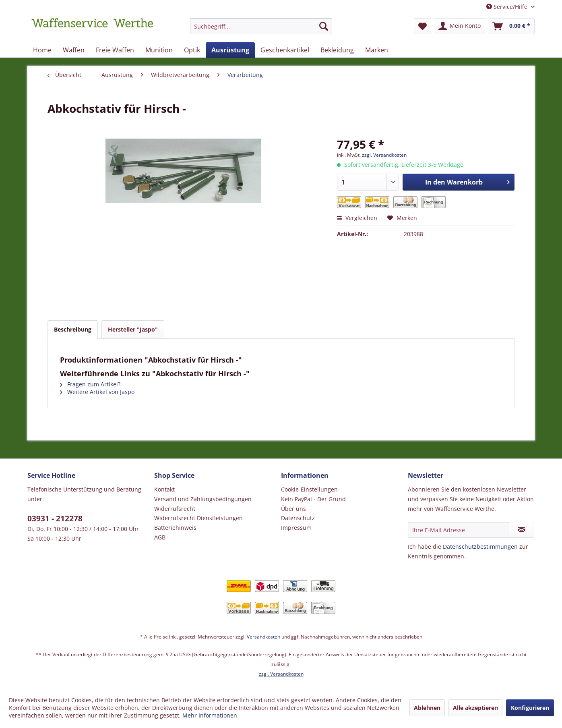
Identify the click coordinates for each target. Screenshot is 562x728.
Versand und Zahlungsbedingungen (203, 499)
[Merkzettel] (423, 26)
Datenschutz (298, 518)
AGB (160, 537)
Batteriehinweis (175, 528)
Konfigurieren (530, 708)
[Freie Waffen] (115, 50)
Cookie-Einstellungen (309, 489)
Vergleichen (357, 218)
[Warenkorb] (512, 26)
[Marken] (377, 50)
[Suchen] (324, 26)
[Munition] (159, 50)
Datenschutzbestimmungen (480, 547)
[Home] (42, 50)
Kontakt (164, 489)
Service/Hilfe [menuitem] (508, 7)
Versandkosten (263, 637)
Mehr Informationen (210, 715)
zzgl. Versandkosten (384, 155)
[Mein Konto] (460, 26)
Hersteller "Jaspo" (133, 329)
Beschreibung (73, 329)
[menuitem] (261, 30)
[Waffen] (74, 50)
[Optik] (192, 50)
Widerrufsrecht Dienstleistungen (198, 518)
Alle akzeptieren (475, 708)
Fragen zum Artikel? (90, 384)
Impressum (296, 528)
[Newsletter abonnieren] (522, 530)
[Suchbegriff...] (261, 26)
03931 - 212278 (55, 519)
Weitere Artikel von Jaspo (97, 392)
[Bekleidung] (337, 50)
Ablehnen (427, 708)
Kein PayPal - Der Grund (313, 499)
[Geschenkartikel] (285, 50)
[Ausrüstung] (230, 50)
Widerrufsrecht (175, 509)
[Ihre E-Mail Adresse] (459, 530)
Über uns (293, 509)
